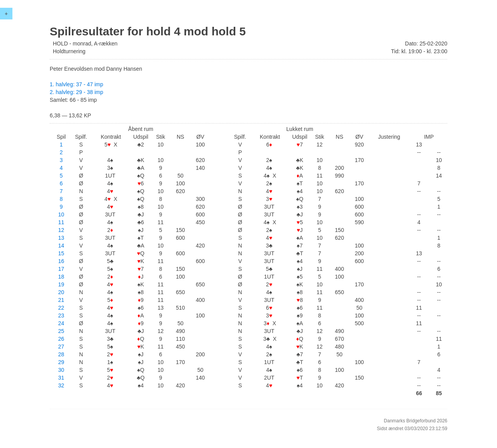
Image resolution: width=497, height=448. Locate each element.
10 (61, 214)
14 (61, 246)
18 (61, 277)
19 (61, 284)
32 (61, 385)
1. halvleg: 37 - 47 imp (76, 84)
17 (61, 269)
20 (61, 292)
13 (61, 238)
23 (61, 316)
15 (61, 253)
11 (61, 222)
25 (61, 331)
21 (61, 300)
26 (61, 339)
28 (61, 354)
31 (61, 378)
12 (61, 230)
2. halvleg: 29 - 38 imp (76, 92)
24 (61, 323)
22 (61, 308)
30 (61, 370)
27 (61, 347)
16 (61, 261)
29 (61, 362)
